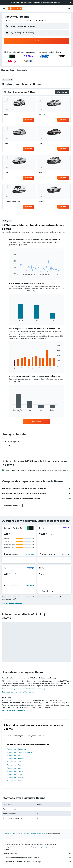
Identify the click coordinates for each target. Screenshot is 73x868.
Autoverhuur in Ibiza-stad (16, 778)
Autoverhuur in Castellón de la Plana (20, 752)
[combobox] (13, 21)
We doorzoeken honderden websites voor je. (38, 858)
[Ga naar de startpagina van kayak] (15, 8)
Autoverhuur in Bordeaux (16, 759)
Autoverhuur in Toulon (15, 762)
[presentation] (70, 521)
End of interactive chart (12, 274)
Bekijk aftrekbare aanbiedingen (14, 710)
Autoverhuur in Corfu (14, 774)
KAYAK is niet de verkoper (38, 854)
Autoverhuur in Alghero (15, 781)
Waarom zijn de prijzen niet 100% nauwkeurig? (38, 862)
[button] (71, 2)
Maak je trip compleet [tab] (35, 736)
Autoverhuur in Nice (14, 768)
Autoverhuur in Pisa (14, 765)
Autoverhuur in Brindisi (15, 771)
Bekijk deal (29, 120)
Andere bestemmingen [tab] (14, 736)
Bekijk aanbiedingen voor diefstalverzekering (19, 692)
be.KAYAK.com (6, 834)
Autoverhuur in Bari (14, 755)
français (57, 2)
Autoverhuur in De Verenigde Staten (34, 834)
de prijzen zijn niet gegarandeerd (49, 847)
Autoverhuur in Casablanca (16, 749)
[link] (36, 421)
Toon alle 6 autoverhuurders (13, 603)
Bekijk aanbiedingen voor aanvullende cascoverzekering (23, 689)
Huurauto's (17, 834)
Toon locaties (30, 554)
